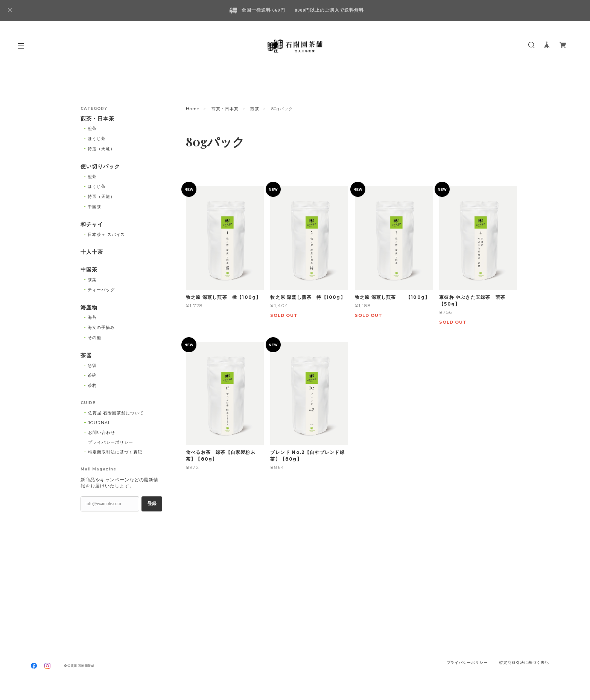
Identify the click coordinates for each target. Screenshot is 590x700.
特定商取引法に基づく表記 (115, 452)
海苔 (92, 317)
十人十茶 (92, 252)
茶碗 (92, 375)
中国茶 (94, 207)
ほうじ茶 (97, 138)
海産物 (89, 308)
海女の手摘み (101, 327)
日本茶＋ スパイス (106, 234)
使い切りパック (100, 167)
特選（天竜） (101, 149)
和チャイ (92, 224)
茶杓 (92, 385)
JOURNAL (99, 423)
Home (193, 109)
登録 (152, 504)
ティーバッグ (101, 290)
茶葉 (92, 280)
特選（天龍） (101, 196)
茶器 (86, 355)
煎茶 (255, 109)
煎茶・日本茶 (225, 109)
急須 (92, 365)
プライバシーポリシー (111, 442)
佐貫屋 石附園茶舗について (116, 413)
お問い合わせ (102, 432)
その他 (94, 338)
